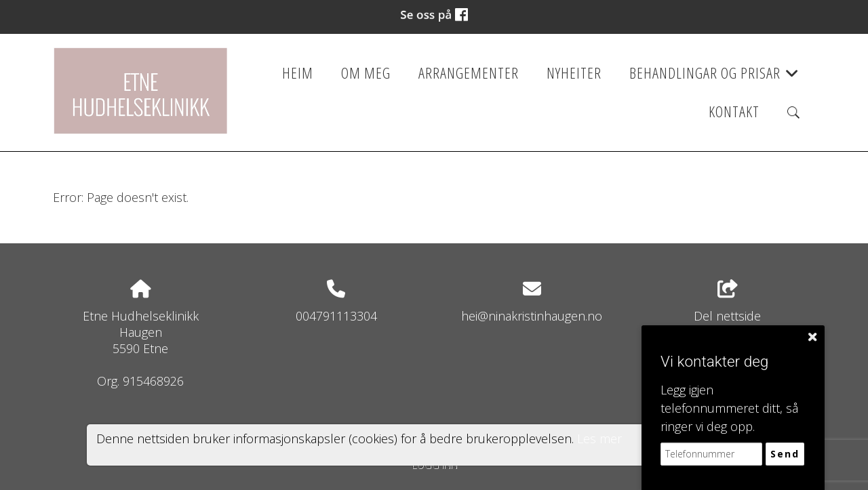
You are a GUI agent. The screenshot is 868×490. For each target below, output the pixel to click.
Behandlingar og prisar (714, 77)
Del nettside (727, 302)
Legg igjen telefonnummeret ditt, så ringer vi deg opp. (729, 408)
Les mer (599, 438)
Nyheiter (574, 73)
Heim (298, 73)
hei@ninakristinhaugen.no (532, 316)
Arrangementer (469, 73)
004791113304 (336, 316)
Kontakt (734, 111)
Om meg (366, 73)
